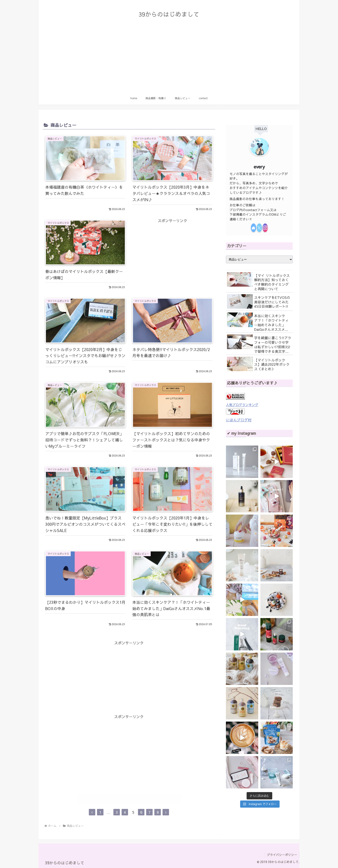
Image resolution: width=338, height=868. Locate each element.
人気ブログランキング (242, 405)
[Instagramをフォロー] (265, 228)
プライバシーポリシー (282, 855)
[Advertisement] (169, 59)
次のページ (129, 799)
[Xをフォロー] (259, 228)
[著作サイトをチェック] (253, 228)
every (259, 167)
